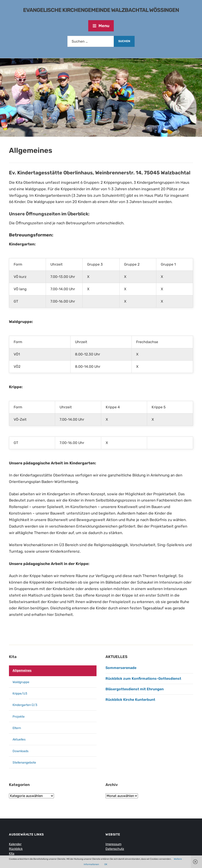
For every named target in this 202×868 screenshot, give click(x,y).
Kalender (15, 844)
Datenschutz (115, 849)
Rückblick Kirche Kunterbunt (130, 700)
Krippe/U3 (20, 694)
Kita (13, 657)
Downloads (20, 751)
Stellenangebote (24, 763)
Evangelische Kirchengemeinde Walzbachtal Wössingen (101, 10)
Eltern (17, 728)
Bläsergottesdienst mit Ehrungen (135, 689)
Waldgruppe (21, 682)
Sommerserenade (121, 668)
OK (106, 864)
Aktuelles (19, 739)
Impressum (113, 844)
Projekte (19, 717)
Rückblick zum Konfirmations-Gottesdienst (143, 679)
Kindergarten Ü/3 (25, 705)
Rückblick (16, 849)
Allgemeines (22, 670)
